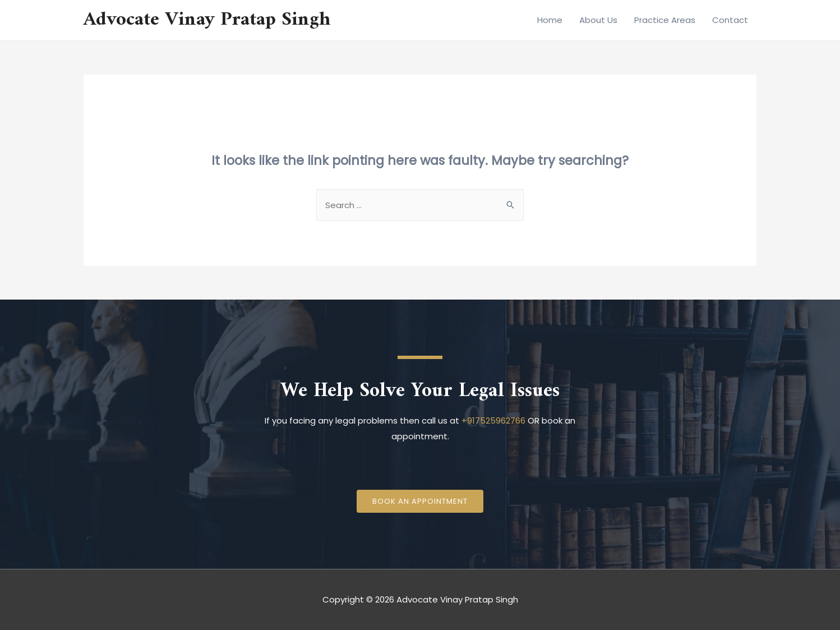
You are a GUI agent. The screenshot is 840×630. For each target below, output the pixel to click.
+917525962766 (493, 420)
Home (550, 20)
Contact (730, 20)
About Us (598, 20)
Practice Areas (665, 20)
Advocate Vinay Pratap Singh (207, 20)
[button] (420, 501)
